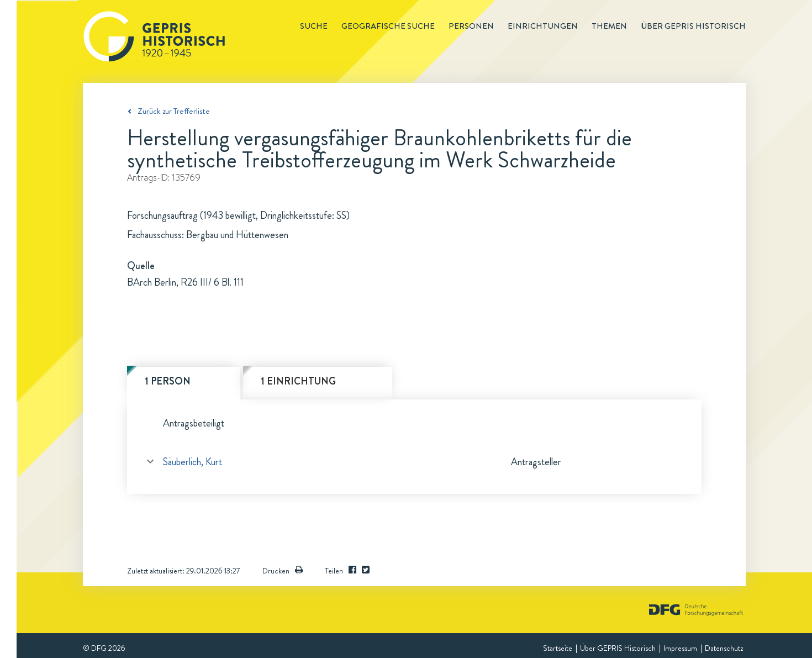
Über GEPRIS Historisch (618, 648)
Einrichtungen (543, 26)
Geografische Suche (388, 26)
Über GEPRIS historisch (693, 26)
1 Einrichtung (298, 381)
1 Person (168, 381)
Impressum (680, 648)
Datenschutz (724, 648)
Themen (609, 26)
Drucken (283, 571)
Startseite (558, 648)
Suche (314, 26)
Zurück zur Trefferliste (174, 111)
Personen (471, 26)
